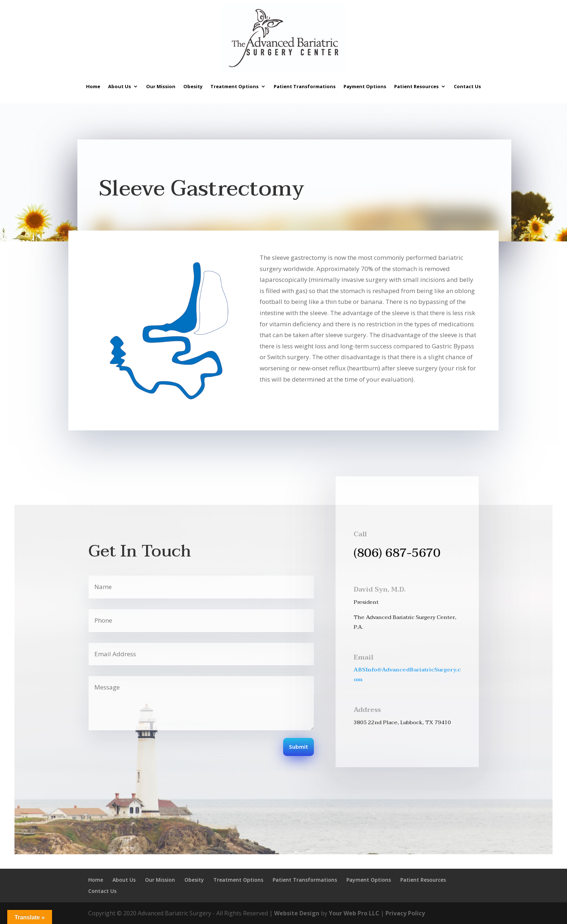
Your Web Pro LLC (354, 913)
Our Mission (161, 86)
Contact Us (467, 86)
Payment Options (365, 86)
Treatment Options (235, 86)
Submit (299, 747)
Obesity (193, 86)
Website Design (297, 913)
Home (93, 86)
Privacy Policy (405, 913)
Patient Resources (416, 86)
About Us (120, 86)
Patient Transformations (305, 86)
